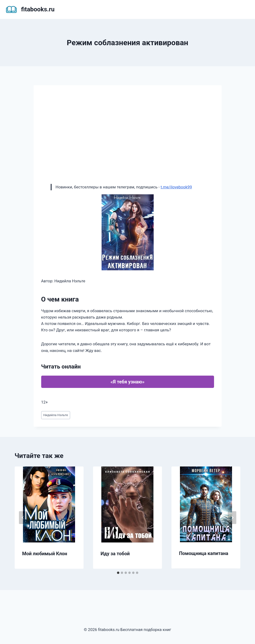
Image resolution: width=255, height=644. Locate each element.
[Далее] (232, 518)
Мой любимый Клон (45, 554)
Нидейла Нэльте (56, 415)
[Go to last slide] (23, 518)
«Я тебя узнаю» (127, 382)
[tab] (118, 573)
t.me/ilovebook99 (176, 187)
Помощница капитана (204, 553)
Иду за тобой (115, 554)
